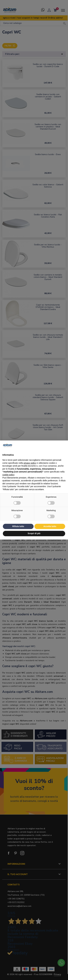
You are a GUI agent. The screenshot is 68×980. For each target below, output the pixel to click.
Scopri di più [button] (34, 533)
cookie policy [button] (8, 475)
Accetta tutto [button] (50, 526)
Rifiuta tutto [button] (18, 526)
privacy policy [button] (30, 463)
